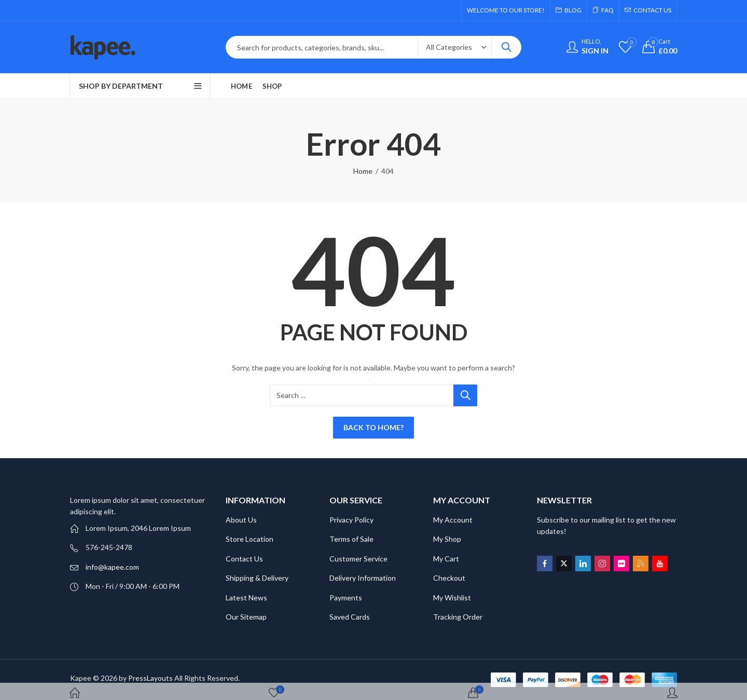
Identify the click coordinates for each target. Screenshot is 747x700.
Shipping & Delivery (257, 578)
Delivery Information (363, 578)
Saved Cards (350, 617)
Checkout (449, 578)
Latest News (246, 598)
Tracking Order (458, 617)
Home (363, 171)
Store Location (250, 539)
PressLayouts (150, 678)
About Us (241, 520)
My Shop (447, 539)
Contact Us (244, 559)
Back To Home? (374, 427)
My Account (453, 520)
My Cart (446, 559)
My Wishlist (452, 598)
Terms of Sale (351, 539)
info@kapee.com (112, 567)
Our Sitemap (246, 617)
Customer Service (358, 559)
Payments (346, 598)
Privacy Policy (351, 520)
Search (506, 47)
